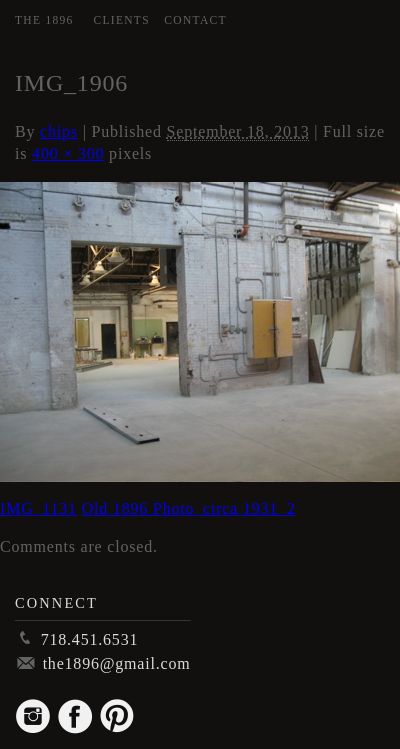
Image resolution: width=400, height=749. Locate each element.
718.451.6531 (90, 639)
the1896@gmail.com (117, 663)
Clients (122, 20)
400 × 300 (68, 153)
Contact (195, 20)
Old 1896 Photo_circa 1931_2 (189, 508)
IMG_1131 (38, 508)
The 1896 (44, 20)
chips (59, 131)
